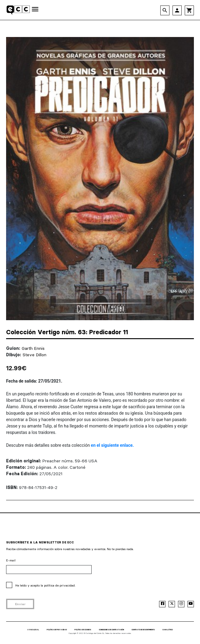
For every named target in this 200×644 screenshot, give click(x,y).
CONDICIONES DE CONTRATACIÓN (111, 630)
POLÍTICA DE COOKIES (83, 630)
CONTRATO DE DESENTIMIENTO (143, 630)
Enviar (20, 604)
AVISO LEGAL (33, 630)
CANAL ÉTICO (168, 630)
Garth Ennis (33, 348)
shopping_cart (189, 10)
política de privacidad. (60, 585)
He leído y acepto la (45, 585)
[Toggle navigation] (35, 10)
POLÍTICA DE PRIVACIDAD (57, 630)
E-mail (11, 560)
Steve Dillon (35, 355)
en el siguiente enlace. (113, 445)
